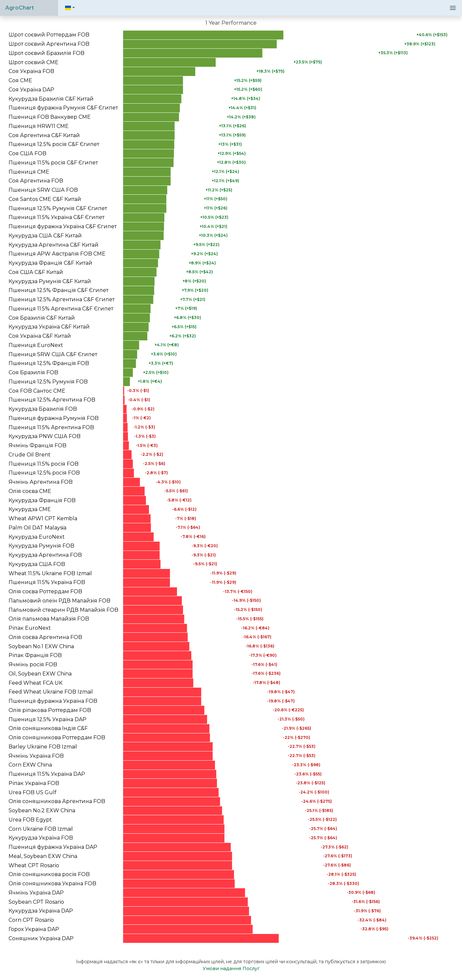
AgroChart (20, 8)
